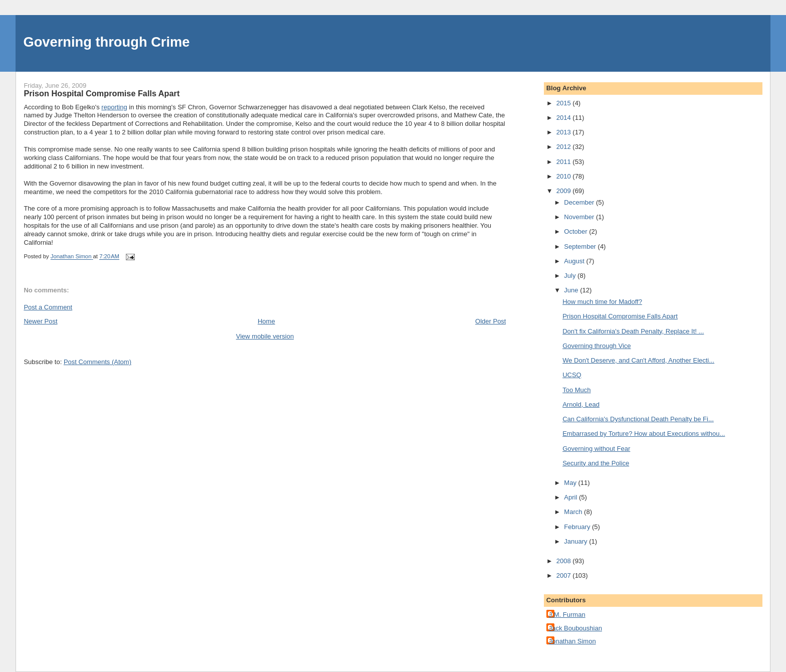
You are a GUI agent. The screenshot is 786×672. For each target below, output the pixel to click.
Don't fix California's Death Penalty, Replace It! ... (633, 331)
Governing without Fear (596, 449)
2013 (565, 132)
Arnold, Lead (581, 404)
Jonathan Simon (572, 641)
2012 (565, 147)
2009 (565, 191)
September (581, 246)
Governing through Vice (597, 346)
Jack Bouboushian (575, 628)
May (571, 483)
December (580, 202)
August (575, 261)
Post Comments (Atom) (97, 362)
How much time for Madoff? (602, 302)
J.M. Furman (567, 615)
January (576, 541)
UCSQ (572, 375)
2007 (565, 575)
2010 (565, 176)
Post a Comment (48, 307)
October (576, 231)
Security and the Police (596, 463)
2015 (565, 103)
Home (266, 321)
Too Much (576, 390)
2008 (565, 561)
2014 (565, 118)
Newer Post (40, 321)
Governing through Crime (106, 42)
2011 (565, 162)
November (580, 217)
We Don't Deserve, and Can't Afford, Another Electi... (638, 360)
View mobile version (265, 336)
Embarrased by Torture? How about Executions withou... (644, 434)
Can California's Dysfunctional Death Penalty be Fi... (638, 419)
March (574, 512)
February (578, 527)
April (571, 497)
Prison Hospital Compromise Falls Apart (620, 316)
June (572, 290)
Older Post (490, 321)
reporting (114, 107)
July (571, 276)
